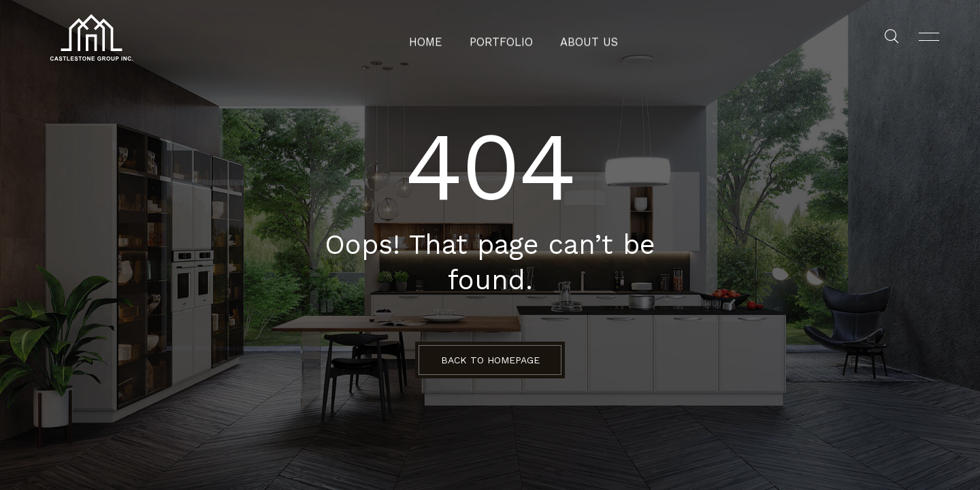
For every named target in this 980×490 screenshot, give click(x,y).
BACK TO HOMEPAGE (490, 360)
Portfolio (504, 37)
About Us (582, 37)
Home (435, 37)
